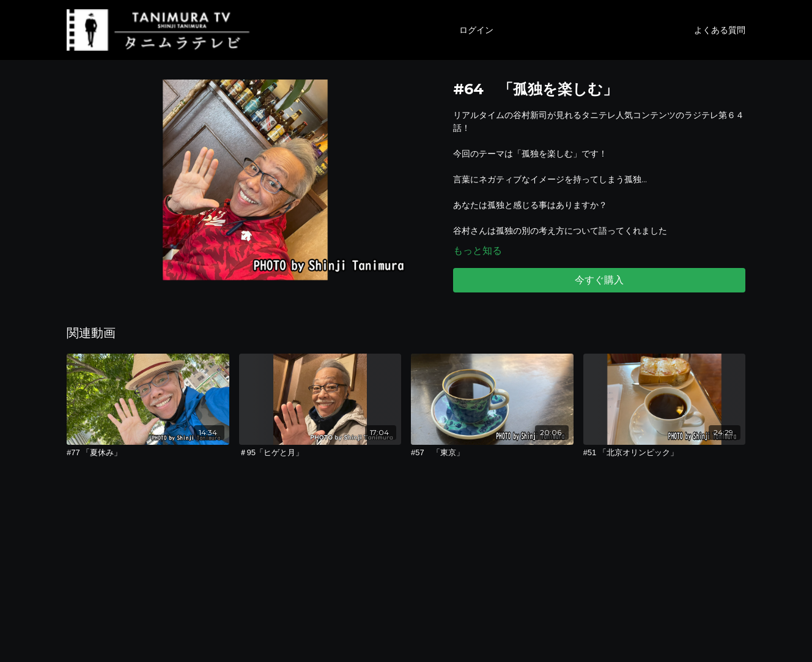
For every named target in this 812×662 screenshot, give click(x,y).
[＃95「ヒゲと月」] (320, 453)
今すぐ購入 (599, 280)
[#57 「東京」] (492, 453)
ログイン (476, 30)
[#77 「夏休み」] (148, 453)
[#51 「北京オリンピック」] (665, 453)
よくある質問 (720, 30)
